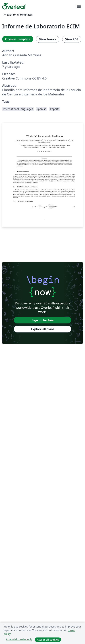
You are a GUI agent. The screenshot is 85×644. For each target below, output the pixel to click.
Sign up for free (43, 320)
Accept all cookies (48, 640)
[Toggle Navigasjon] (79, 6)
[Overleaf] (14, 6)
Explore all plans (43, 329)
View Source (48, 39)
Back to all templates (18, 15)
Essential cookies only (19, 639)
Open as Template (18, 39)
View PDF (72, 39)
